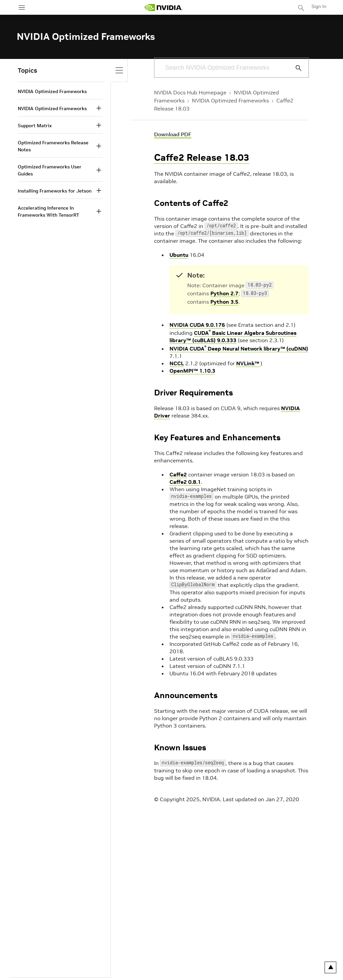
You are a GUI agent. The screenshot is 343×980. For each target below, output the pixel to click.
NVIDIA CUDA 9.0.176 (197, 325)
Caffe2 (178, 474)
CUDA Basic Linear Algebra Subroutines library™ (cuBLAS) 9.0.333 (233, 336)
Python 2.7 (224, 293)
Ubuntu (179, 255)
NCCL (177, 363)
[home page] (163, 8)
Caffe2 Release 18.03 (202, 158)
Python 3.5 (224, 302)
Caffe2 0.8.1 (185, 482)
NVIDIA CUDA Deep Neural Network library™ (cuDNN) (239, 349)
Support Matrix (35, 126)
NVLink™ (248, 363)
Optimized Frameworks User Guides (50, 170)
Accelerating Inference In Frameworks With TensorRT (48, 211)
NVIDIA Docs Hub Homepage (190, 92)
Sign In (319, 6)
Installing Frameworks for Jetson (55, 191)
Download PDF (173, 134)
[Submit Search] (295, 68)
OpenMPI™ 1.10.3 (192, 371)
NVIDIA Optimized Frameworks (230, 100)
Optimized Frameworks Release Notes (53, 146)
